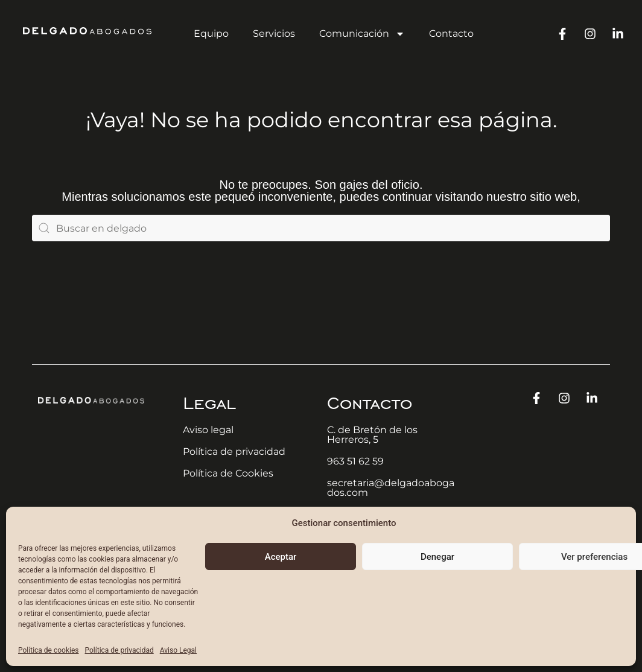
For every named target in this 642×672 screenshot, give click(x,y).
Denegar (437, 557)
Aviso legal (208, 430)
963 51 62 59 (355, 461)
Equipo (211, 33)
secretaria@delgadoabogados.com (391, 488)
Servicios (274, 33)
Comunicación (362, 34)
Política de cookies (49, 650)
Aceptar (281, 557)
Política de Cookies (228, 473)
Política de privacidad (119, 650)
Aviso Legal (178, 650)
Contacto (451, 33)
